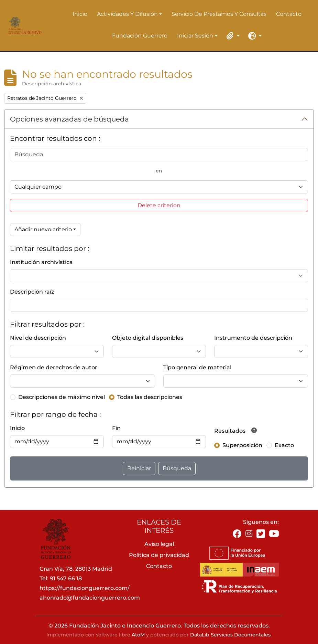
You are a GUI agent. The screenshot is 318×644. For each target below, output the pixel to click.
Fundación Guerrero (140, 36)
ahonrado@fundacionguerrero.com (90, 598)
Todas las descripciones (150, 397)
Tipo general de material (197, 367)
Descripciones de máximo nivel (62, 397)
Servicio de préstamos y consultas (219, 14)
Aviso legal (159, 544)
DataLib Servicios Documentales (230, 635)
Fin (116, 428)
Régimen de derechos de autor (54, 367)
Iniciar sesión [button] (195, 36)
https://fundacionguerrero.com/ (85, 588)
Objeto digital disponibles (148, 338)
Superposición (242, 445)
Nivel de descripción (38, 338)
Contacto (289, 14)
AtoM (138, 635)
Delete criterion (159, 205)
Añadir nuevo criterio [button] (43, 229)
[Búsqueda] (159, 155)
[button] (232, 36)
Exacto (284, 445)
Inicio (80, 14)
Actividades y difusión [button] (127, 14)
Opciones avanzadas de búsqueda (69, 119)
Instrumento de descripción (253, 338)
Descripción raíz (32, 292)
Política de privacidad (159, 555)
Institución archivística (41, 262)
